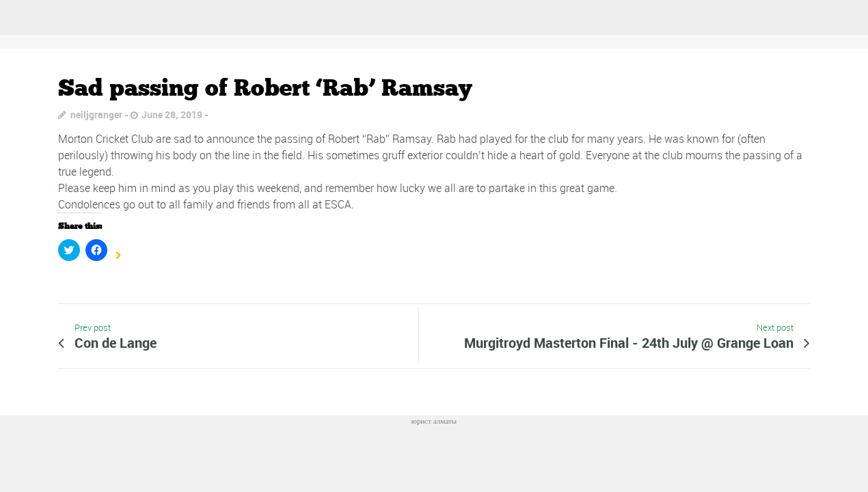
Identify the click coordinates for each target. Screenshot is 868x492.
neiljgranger (96, 114)
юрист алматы (434, 421)
